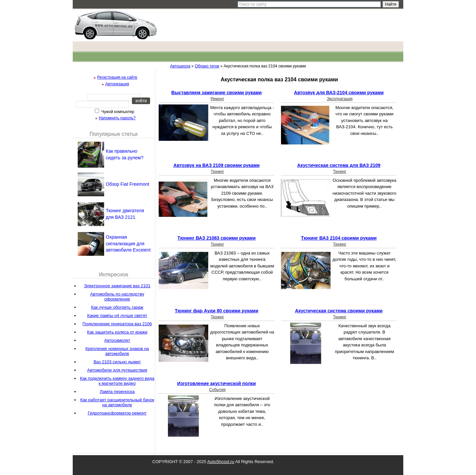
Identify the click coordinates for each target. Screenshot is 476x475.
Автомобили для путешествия (117, 370)
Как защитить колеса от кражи (117, 332)
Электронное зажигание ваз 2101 (117, 286)
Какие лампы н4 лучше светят (117, 316)
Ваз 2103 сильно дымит (117, 362)
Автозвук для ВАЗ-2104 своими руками (339, 93)
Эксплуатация (340, 99)
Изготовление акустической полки (217, 383)
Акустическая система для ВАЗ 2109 (339, 165)
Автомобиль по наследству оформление (117, 297)
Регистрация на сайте (117, 77)
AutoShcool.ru (221, 462)
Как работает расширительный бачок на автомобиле (117, 402)
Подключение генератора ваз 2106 (117, 324)
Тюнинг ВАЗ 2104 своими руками (339, 238)
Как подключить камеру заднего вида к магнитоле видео (117, 381)
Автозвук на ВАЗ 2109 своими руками (217, 165)
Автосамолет (117, 340)
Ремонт (217, 99)
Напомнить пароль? (117, 118)
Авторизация (117, 84)
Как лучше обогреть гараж (117, 307)
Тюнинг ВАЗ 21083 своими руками (217, 238)
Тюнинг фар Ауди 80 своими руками (217, 311)
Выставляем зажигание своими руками (216, 93)
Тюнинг (217, 172)
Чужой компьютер (117, 112)
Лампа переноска (117, 392)
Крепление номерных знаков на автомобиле (117, 351)
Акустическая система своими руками (339, 311)
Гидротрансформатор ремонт (117, 413)
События (218, 390)
